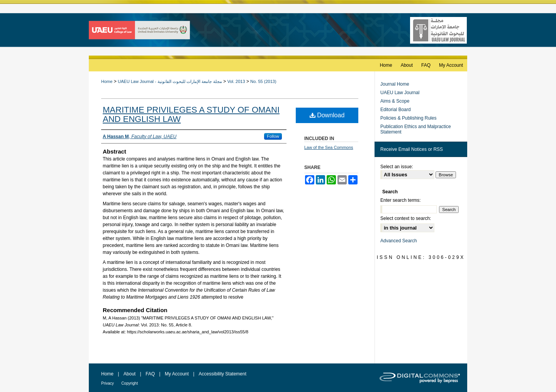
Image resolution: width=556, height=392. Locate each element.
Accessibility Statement (223, 374)
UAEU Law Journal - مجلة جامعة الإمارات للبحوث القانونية (170, 81)
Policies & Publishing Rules (408, 118)
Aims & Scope (395, 101)
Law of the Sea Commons (329, 147)
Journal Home (395, 84)
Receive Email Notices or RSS (412, 149)
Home (107, 81)
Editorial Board (396, 110)
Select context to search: (406, 218)
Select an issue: (397, 167)
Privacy (108, 383)
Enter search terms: (401, 200)
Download (327, 115)
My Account (177, 374)
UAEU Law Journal (400, 93)
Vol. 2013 (236, 81)
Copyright (130, 383)
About (130, 374)
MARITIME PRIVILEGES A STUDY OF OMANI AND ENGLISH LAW (191, 114)
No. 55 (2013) (263, 81)
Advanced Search (399, 241)
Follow (273, 136)
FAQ (150, 374)
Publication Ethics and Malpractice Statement (416, 129)
